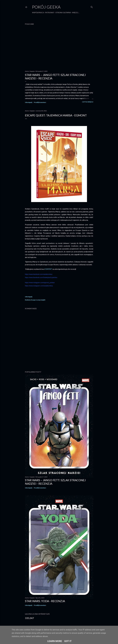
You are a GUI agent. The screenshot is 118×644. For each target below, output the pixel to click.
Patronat (50, 13)
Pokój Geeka (46, 7)
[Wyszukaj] (92, 7)
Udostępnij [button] (29, 102)
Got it (68, 641)
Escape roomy (36, 300)
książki (43, 300)
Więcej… (76, 13)
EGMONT (49, 269)
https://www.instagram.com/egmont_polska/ (40, 283)
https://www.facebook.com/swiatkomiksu (39, 274)
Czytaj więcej (88, 102)
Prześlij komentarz (40, 102)
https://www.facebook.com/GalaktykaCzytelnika (41, 277)
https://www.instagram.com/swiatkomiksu (39, 286)
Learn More (55, 641)
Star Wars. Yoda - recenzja (45, 601)
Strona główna (63, 13)
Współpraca (38, 13)
